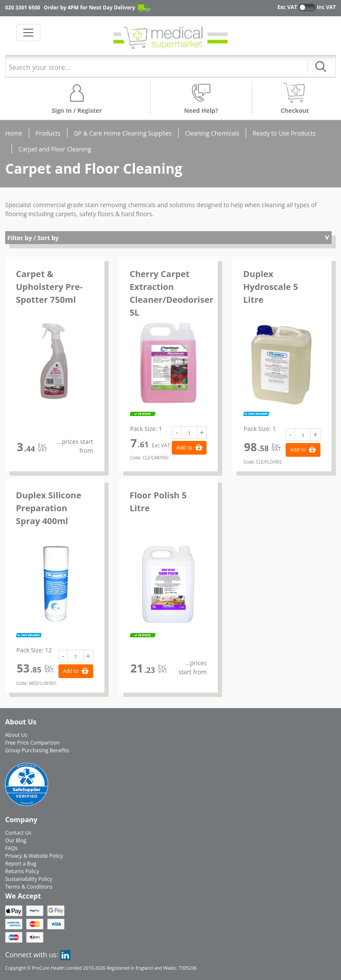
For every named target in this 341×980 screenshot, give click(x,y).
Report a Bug (21, 864)
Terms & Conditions (29, 887)
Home (14, 133)
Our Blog (16, 840)
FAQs (11, 848)
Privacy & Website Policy (34, 856)
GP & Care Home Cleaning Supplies (123, 133)
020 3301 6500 (23, 8)
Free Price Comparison (32, 743)
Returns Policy (22, 871)
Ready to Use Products (284, 133)
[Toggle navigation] (28, 33)
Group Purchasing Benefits (37, 750)
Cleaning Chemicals (212, 133)
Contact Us (18, 833)
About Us (16, 735)
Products (48, 133)
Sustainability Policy (29, 879)
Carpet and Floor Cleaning (55, 149)
